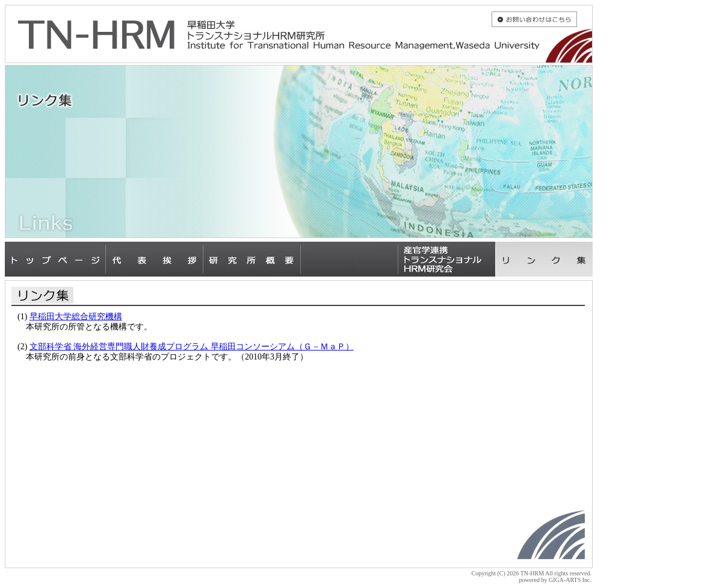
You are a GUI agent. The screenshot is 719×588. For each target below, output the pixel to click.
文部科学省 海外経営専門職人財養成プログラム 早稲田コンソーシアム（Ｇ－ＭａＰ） (192, 347)
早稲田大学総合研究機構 (76, 317)
